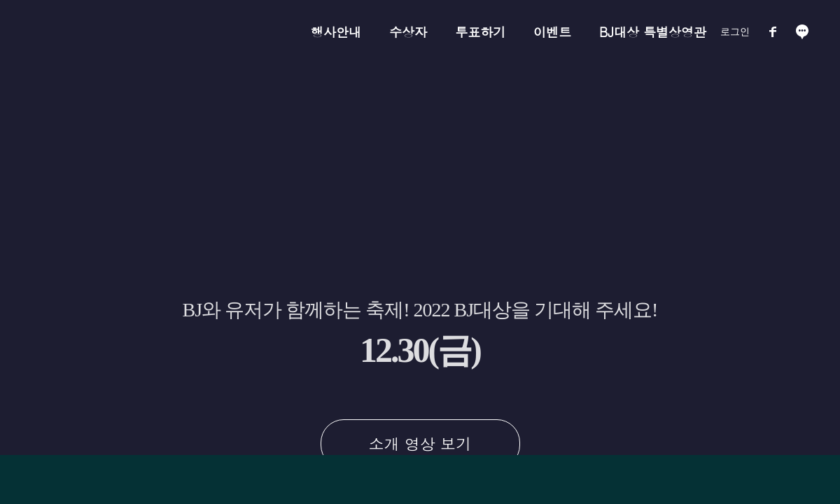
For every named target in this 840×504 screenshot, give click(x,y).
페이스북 (773, 31)
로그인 (735, 31)
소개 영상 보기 (420, 443)
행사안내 (336, 32)
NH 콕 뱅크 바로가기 (520, 476)
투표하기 (480, 32)
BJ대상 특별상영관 (653, 32)
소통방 (802, 31)
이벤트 (552, 32)
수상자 (408, 32)
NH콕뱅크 (225, 32)
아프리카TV (80, 32)
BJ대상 (153, 32)
